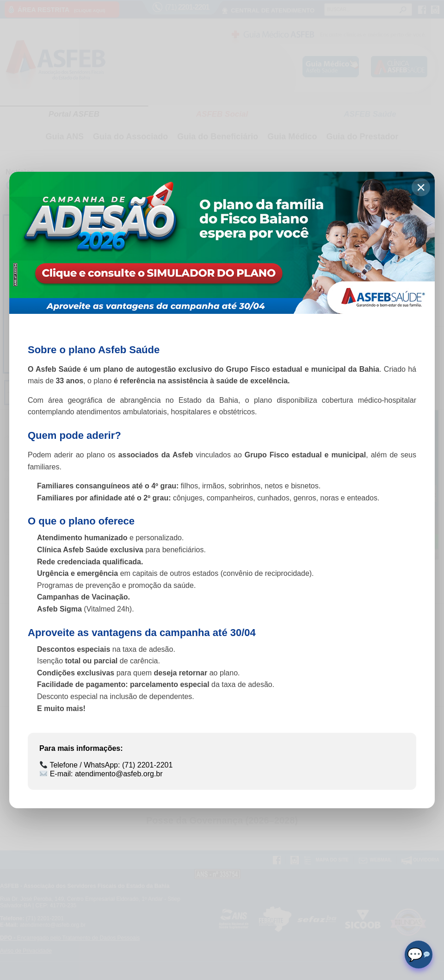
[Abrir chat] (419, 955)
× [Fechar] (421, 187)
